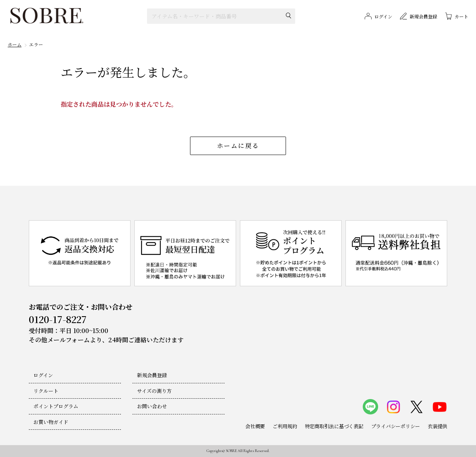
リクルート (46, 391)
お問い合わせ (152, 406)
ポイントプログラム (56, 406)
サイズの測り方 (154, 391)
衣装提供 (437, 426)
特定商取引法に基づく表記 (334, 426)
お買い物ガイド (51, 422)
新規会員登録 (152, 375)
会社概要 (255, 426)
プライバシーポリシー (396, 426)
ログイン (43, 375)
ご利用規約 (285, 426)
